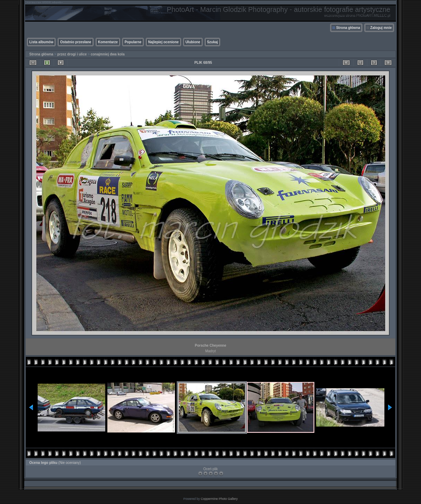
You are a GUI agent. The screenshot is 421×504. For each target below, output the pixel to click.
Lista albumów (41, 42)
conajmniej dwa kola (108, 54)
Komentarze (108, 42)
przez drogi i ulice (72, 54)
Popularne (133, 42)
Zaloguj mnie (381, 28)
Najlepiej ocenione (163, 42)
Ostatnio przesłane (75, 42)
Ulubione (193, 42)
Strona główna (348, 28)
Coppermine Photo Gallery (219, 499)
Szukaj (213, 42)
